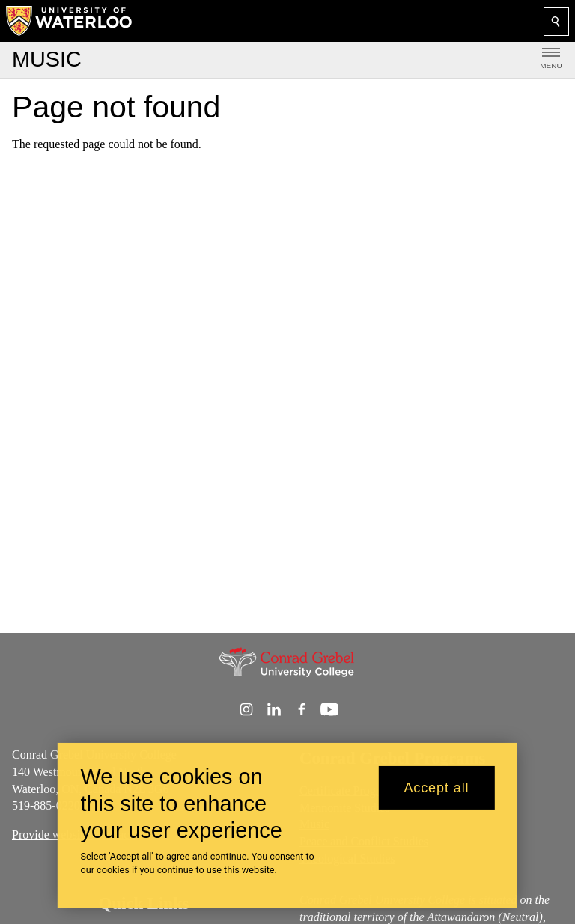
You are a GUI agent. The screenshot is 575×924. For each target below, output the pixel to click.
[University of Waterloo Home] (70, 21)
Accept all (436, 797)
